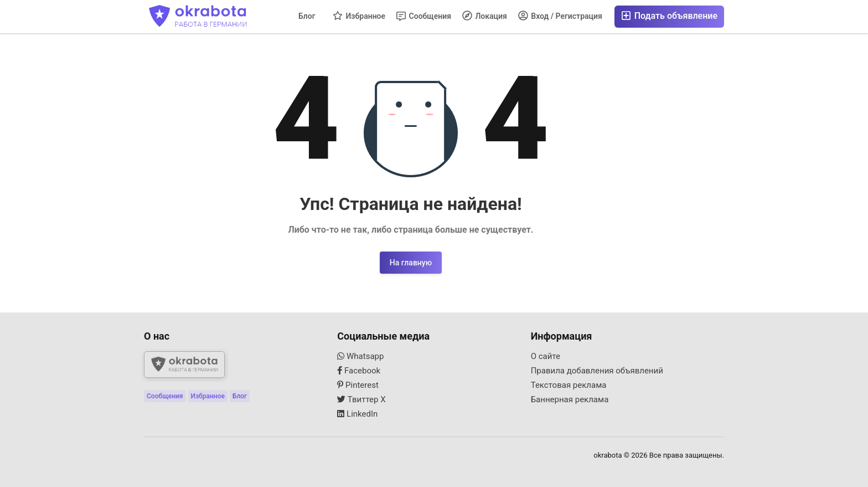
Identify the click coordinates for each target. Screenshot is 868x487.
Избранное (359, 16)
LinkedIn (357, 414)
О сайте (546, 356)
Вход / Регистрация (560, 16)
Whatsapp (360, 356)
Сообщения (424, 16)
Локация (485, 16)
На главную (411, 263)
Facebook (359, 371)
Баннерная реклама (570, 399)
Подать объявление (669, 16)
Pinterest (358, 385)
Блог (307, 16)
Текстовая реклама (569, 385)
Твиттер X (361, 399)
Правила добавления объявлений (597, 371)
